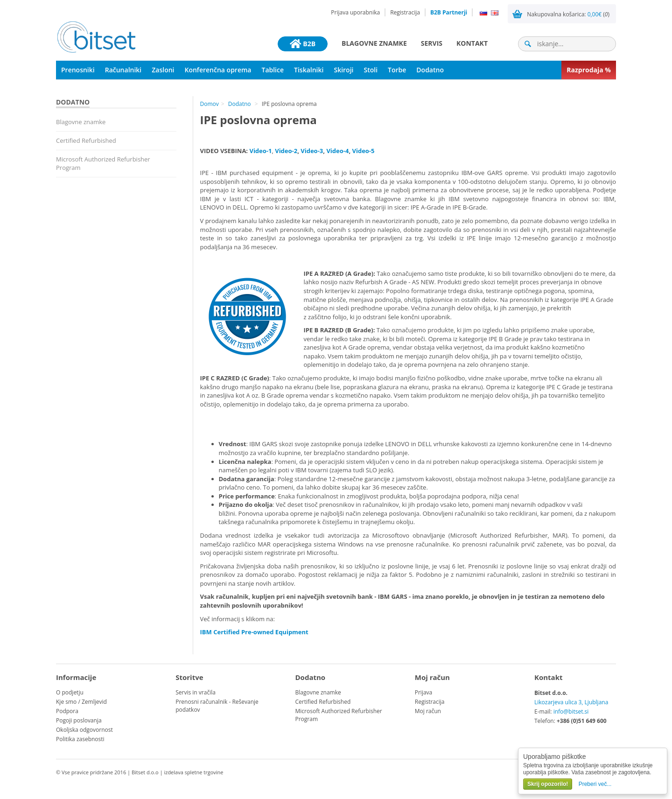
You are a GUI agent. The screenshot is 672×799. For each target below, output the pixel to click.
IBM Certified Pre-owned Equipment (254, 632)
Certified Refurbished (86, 140)
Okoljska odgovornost (84, 730)
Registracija (405, 12)
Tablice (273, 70)
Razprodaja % (589, 70)
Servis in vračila (196, 692)
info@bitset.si (571, 711)
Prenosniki (78, 70)
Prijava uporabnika (355, 12)
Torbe (397, 70)
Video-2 (286, 151)
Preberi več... (595, 784)
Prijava (424, 692)
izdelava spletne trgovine (193, 772)
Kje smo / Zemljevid (81, 702)
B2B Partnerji (449, 12)
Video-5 (363, 151)
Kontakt (472, 43)
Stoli (371, 70)
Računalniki (123, 70)
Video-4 (337, 151)
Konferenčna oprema (218, 70)
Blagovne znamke (374, 43)
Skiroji (343, 70)
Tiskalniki (309, 70)
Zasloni (163, 70)
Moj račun (428, 711)
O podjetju (70, 692)
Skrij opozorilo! (548, 784)
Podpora (67, 711)
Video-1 (260, 151)
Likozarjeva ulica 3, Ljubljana (571, 702)
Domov (210, 104)
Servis (432, 43)
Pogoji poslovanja (79, 720)
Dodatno (430, 70)
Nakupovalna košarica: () (568, 14)
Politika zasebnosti (80, 739)
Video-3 (312, 151)
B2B (303, 44)
